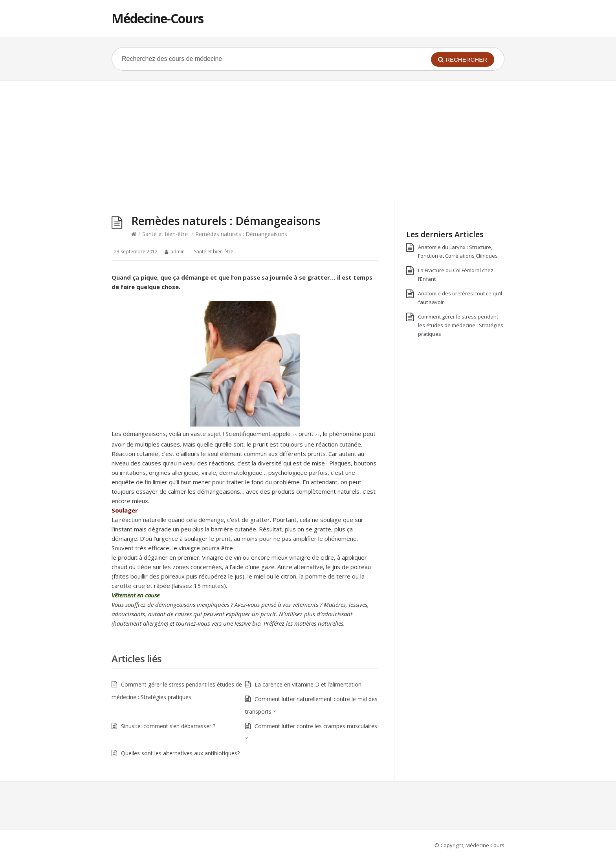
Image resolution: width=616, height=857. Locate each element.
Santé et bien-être (165, 234)
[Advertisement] (308, 140)
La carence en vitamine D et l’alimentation (308, 684)
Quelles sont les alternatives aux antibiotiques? (180, 753)
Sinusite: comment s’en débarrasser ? (168, 726)
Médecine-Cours (158, 18)
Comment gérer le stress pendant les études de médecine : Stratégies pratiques (461, 325)
